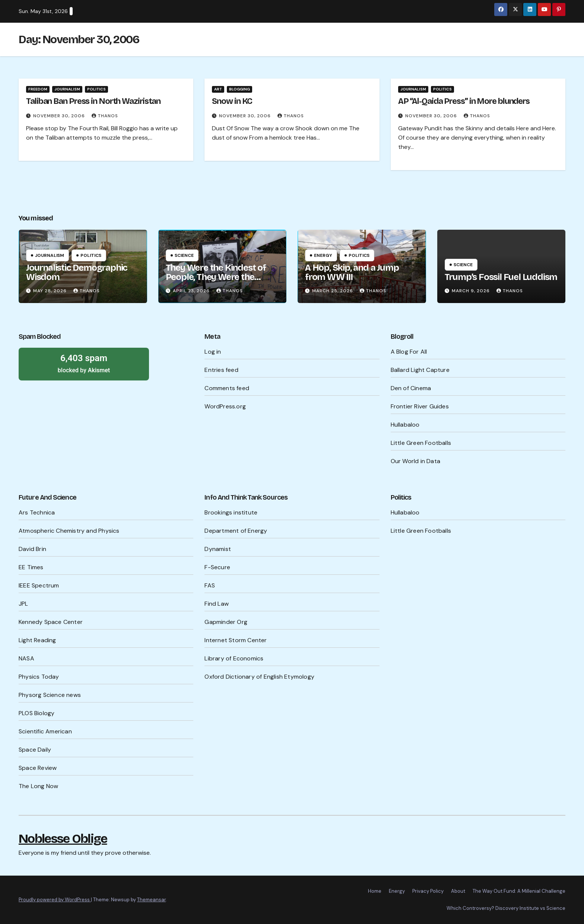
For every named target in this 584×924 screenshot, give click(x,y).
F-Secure (217, 567)
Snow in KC (232, 101)
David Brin (32, 549)
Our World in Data (415, 461)
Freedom (38, 89)
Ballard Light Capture (420, 370)
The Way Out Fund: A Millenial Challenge (519, 891)
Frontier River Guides (420, 406)
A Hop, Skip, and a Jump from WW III (352, 272)
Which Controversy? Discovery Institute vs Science (506, 908)
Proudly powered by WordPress (55, 900)
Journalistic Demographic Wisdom (77, 272)
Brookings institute (231, 512)
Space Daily (35, 750)
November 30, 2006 (60, 116)
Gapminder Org (226, 622)
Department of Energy (236, 531)
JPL (23, 604)
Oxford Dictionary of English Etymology (259, 677)
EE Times (31, 567)
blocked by (84, 363)
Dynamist (218, 549)
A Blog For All (409, 352)
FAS (210, 585)
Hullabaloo (405, 425)
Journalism (67, 89)
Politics (96, 89)
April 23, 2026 (192, 291)
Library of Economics (234, 658)
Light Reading (37, 640)
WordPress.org (225, 406)
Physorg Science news (50, 695)
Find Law (217, 604)
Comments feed (227, 388)
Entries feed (221, 370)
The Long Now (38, 786)
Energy (323, 255)
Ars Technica (37, 512)
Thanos (105, 116)
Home (375, 891)
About (458, 891)
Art (218, 89)
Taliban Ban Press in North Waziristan (93, 101)
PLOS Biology (36, 713)
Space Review (38, 768)
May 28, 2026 (51, 291)
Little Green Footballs (421, 443)
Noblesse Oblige (63, 839)
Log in (213, 352)
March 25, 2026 (333, 291)
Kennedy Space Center (51, 622)
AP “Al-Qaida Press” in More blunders (464, 101)
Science (184, 255)
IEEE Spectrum (39, 585)
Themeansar (151, 900)
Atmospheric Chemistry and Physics (69, 531)
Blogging (239, 89)
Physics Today (39, 677)
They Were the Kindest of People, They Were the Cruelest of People (216, 277)
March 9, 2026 (472, 291)
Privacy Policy (428, 891)
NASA (26, 658)
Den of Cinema (411, 388)
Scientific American (45, 731)
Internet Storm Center (236, 640)
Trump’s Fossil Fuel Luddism (501, 277)
